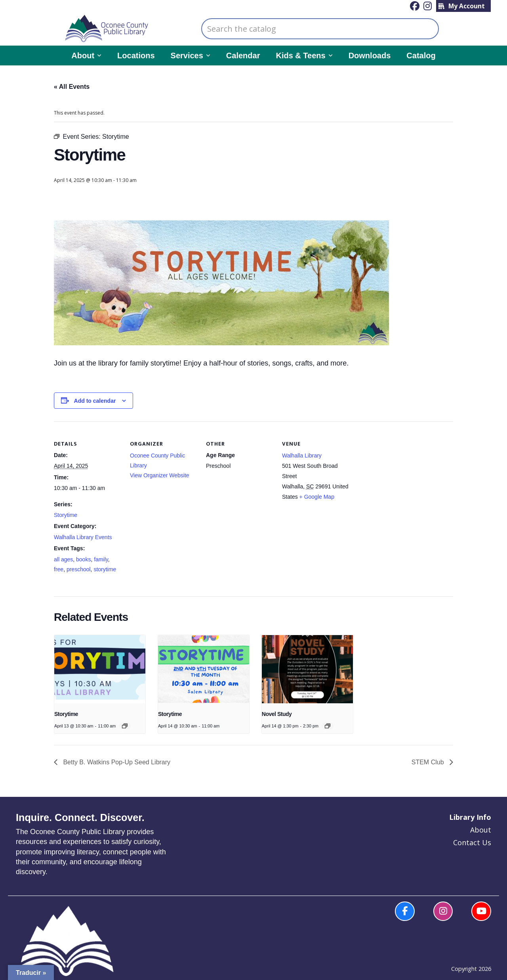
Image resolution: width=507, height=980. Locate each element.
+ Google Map (317, 497)
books (83, 559)
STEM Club (429, 762)
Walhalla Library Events (83, 537)
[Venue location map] (400, 476)
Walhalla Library (302, 456)
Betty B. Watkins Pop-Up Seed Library (116, 762)
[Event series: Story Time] (125, 726)
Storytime (66, 515)
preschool (79, 569)
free (59, 569)
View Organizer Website (160, 475)
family (101, 559)
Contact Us (472, 842)
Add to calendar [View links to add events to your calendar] (95, 401)
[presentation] (100, 669)
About (481, 830)
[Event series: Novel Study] (328, 726)
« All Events (72, 87)
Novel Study (277, 714)
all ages (63, 559)
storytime (105, 569)
